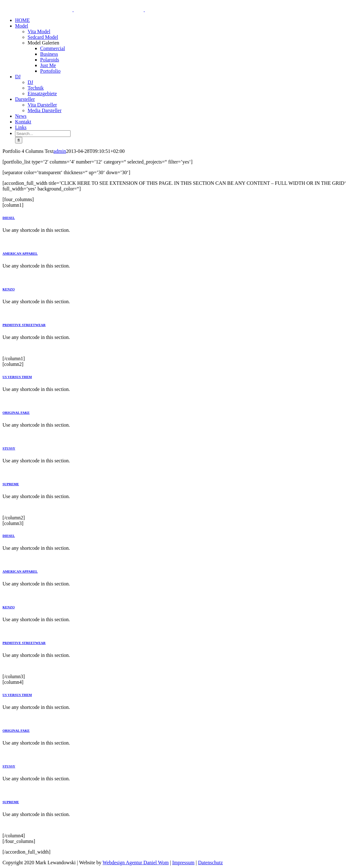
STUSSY (9, 448)
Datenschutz (210, 863)
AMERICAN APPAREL (20, 253)
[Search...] (43, 134)
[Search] (19, 140)
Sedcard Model (43, 37)
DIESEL (9, 218)
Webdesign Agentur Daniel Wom (136, 863)
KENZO (9, 289)
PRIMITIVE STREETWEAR (24, 325)
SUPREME (11, 484)
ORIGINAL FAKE (16, 413)
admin (60, 151)
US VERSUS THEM (17, 377)
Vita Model (39, 31)
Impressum (183, 863)
